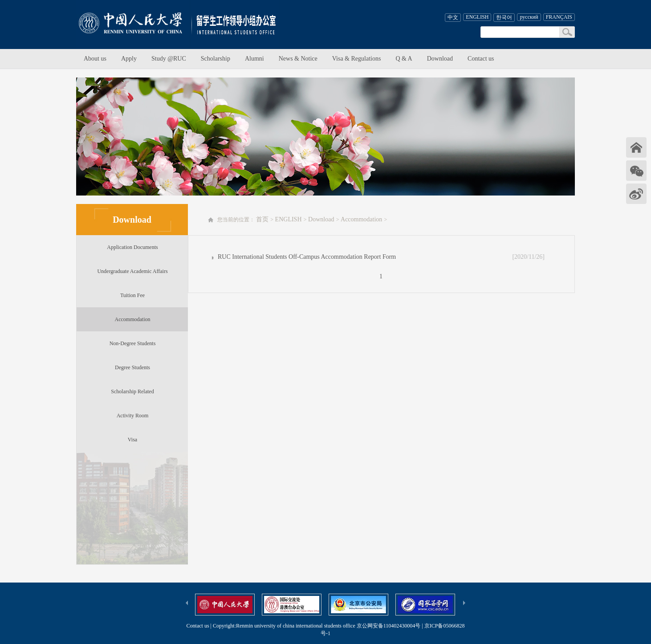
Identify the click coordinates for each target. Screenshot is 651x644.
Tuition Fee (132, 295)
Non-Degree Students (133, 343)
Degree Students (132, 367)
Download (440, 59)
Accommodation (133, 319)
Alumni (254, 59)
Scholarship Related (132, 391)
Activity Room (133, 416)
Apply (129, 59)
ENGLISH (477, 17)
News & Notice (298, 59)
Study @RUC (169, 59)
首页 (263, 219)
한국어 (504, 17)
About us (95, 59)
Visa (132, 440)
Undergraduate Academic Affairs (132, 271)
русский (529, 17)
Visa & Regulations (357, 59)
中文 (453, 17)
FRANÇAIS (559, 17)
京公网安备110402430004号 (389, 626)
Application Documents (132, 247)
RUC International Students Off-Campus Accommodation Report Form (307, 257)
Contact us (481, 59)
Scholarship (216, 59)
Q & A (404, 59)
